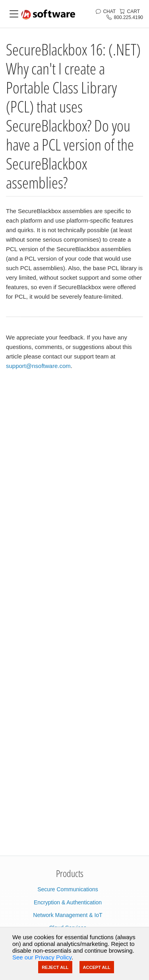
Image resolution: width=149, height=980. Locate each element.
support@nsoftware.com (38, 366)
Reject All (55, 967)
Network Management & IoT (68, 915)
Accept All (97, 967)
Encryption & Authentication (68, 902)
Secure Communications (68, 889)
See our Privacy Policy (42, 957)
